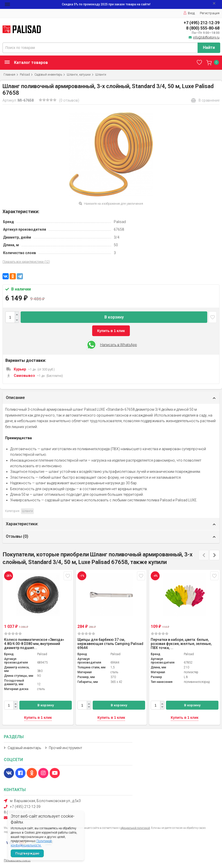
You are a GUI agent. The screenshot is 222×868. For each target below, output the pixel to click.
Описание (15, 398)
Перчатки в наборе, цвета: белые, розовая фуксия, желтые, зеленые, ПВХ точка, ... (181, 644)
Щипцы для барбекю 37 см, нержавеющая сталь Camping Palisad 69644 (110, 644)
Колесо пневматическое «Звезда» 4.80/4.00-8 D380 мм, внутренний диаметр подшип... (34, 644)
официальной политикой (135, 828)
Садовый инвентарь (48, 75)
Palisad (25, 75)
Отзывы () (17, 536)
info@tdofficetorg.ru (206, 37)
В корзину (114, 317)
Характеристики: (22, 524)
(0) (13, 634)
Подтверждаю (27, 853)
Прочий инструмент (66, 748)
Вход (189, 13)
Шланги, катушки (79, 75)
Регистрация (210, 13)
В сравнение (205, 100)
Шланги (101, 75)
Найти (209, 47)
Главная (9, 75)
